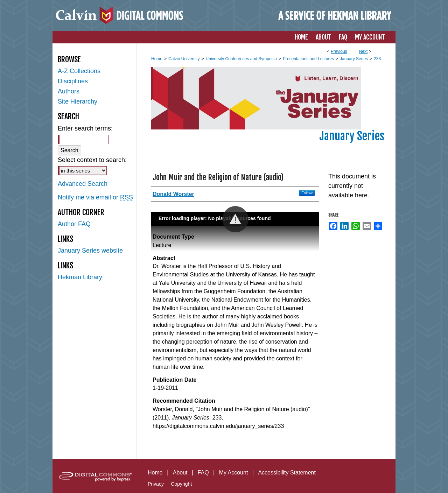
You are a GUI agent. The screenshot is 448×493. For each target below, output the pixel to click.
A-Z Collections (79, 71)
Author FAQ (74, 224)
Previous (339, 51)
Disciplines (73, 81)
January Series (354, 59)
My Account (234, 473)
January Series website (90, 251)
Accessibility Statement (287, 473)
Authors (69, 91)
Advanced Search (83, 184)
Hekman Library (80, 277)
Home (157, 59)
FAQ (203, 473)
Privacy (156, 484)
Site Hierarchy (78, 101)
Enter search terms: (85, 128)
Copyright (181, 484)
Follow (307, 193)
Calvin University (184, 59)
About (180, 473)
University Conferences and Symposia (241, 59)
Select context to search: (92, 160)
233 (377, 59)
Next (363, 51)
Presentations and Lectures (308, 59)
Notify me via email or (95, 198)
